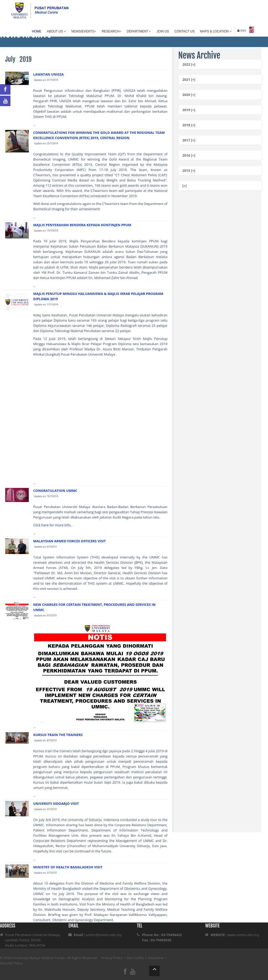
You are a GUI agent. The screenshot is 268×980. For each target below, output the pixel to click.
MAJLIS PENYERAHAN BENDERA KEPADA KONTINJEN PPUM (82, 225)
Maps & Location (216, 31)
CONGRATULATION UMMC (55, 491)
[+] (185, 186)
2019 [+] (189, 110)
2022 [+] (189, 64)
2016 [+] (189, 155)
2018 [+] (189, 125)
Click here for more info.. (53, 525)
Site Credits (135, 958)
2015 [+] (189, 170)
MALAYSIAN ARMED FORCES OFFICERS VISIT (70, 541)
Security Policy (11, 963)
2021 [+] (189, 79)
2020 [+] (189, 95)
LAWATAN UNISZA (49, 74)
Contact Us (185, 31)
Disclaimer (156, 958)
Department (139, 31)
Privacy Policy (112, 958)
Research (112, 31)
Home (37, 31)
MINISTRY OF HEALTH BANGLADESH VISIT (68, 867)
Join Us (163, 31)
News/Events (84, 31)
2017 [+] (189, 140)
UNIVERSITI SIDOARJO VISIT (56, 804)
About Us (56, 31)
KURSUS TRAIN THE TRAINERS (58, 735)
